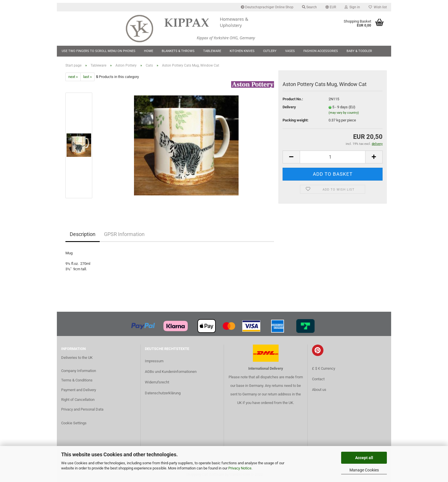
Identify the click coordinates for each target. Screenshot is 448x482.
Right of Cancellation (78, 400)
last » (87, 77)
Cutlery (270, 51)
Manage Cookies (364, 470)
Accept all (364, 458)
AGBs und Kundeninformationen (171, 372)
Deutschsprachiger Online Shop (267, 7)
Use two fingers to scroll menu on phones (99, 51)
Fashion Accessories (321, 51)
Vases (290, 51)
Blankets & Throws (178, 51)
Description (83, 234)
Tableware (212, 51)
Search (309, 7)
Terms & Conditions (77, 380)
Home (149, 51)
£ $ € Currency (324, 368)
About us (319, 390)
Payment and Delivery (79, 390)
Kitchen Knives (242, 51)
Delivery (289, 107)
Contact (318, 379)
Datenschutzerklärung (163, 393)
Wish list (378, 7)
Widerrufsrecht (157, 382)
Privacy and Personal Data (82, 409)
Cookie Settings (74, 423)
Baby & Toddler (359, 51)
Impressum (154, 361)
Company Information (79, 371)
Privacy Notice (240, 468)
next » (73, 77)
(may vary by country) (344, 113)
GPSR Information (124, 234)
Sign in (352, 7)
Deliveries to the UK (77, 358)
